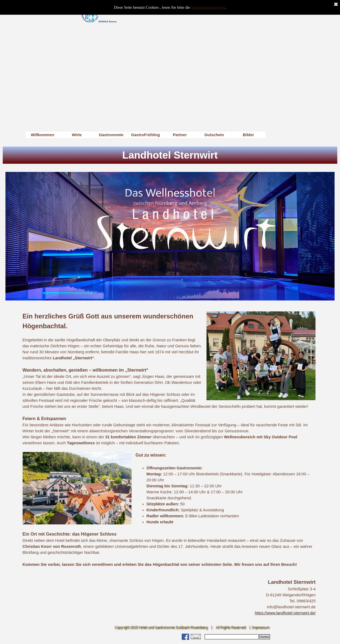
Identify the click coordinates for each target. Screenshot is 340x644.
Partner (180, 135)
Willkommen (42, 135)
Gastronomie (111, 135)
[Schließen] (336, 5)
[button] (196, 636)
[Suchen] (232, 637)
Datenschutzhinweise (208, 7)
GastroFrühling (145, 135)
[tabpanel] (169, 439)
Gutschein (214, 135)
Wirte (77, 135)
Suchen (265, 637)
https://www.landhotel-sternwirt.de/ (285, 613)
